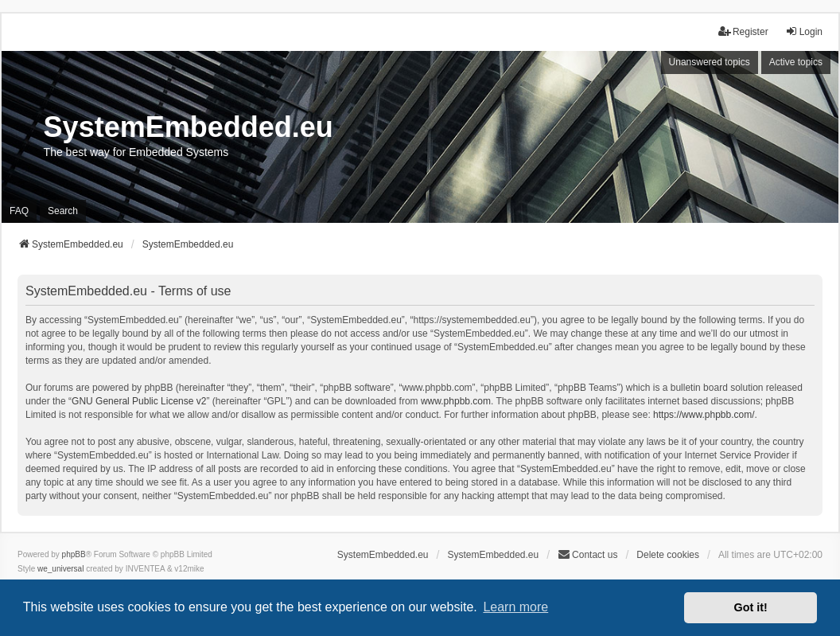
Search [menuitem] (63, 211)
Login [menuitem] (804, 31)
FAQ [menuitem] (19, 211)
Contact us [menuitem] (587, 554)
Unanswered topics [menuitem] (710, 62)
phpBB (74, 554)
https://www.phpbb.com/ (704, 415)
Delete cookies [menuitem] (668, 555)
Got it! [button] (751, 607)
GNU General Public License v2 (139, 401)
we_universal (60, 569)
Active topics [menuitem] (796, 62)
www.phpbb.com (456, 401)
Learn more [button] (515, 607)
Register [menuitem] (743, 31)
